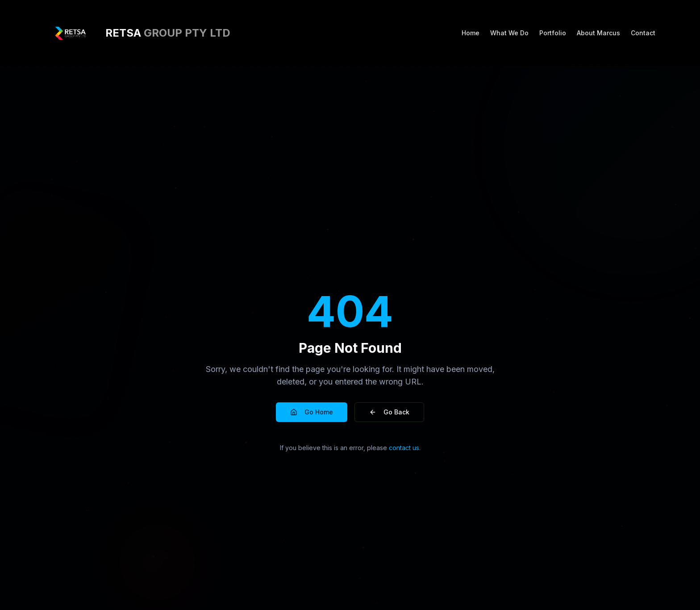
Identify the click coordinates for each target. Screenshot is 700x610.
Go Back (389, 412)
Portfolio (553, 33)
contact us (404, 448)
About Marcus (598, 33)
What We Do (509, 33)
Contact (643, 33)
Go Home (312, 412)
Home (471, 33)
